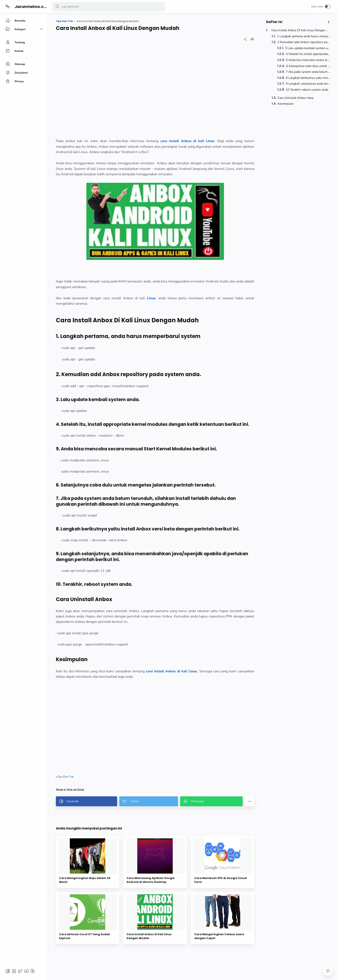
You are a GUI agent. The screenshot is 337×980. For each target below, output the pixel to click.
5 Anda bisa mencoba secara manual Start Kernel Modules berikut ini (308, 60)
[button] (57, 7)
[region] (155, 91)
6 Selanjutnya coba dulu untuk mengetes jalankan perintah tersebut (308, 66)
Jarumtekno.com (32, 7)
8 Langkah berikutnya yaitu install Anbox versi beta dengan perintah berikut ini (308, 78)
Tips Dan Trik (65, 777)
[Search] (109, 7)
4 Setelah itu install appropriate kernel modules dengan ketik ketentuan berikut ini (308, 54)
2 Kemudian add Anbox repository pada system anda (304, 42)
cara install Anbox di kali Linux (172, 671)
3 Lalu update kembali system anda (308, 48)
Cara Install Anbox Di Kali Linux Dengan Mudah (301, 30)
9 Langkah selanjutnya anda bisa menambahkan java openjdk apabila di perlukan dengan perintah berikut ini (308, 84)
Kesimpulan (286, 104)
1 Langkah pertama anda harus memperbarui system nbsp (304, 36)
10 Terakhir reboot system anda (307, 90)
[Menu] (8, 6)
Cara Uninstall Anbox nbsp (296, 98)
